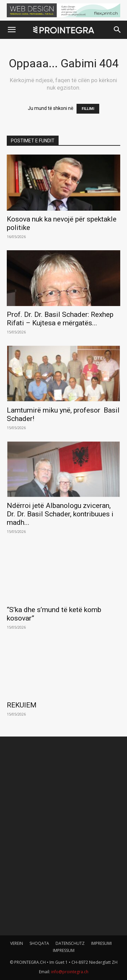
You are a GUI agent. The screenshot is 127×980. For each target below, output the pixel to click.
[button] (12, 30)
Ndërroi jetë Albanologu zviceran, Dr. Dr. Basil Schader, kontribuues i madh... (60, 514)
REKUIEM (22, 705)
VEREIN (17, 943)
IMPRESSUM (64, 950)
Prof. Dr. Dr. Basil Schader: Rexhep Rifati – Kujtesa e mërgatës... (60, 319)
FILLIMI (88, 109)
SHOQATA (39, 943)
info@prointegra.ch (70, 972)
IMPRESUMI (101, 943)
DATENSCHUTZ (70, 943)
